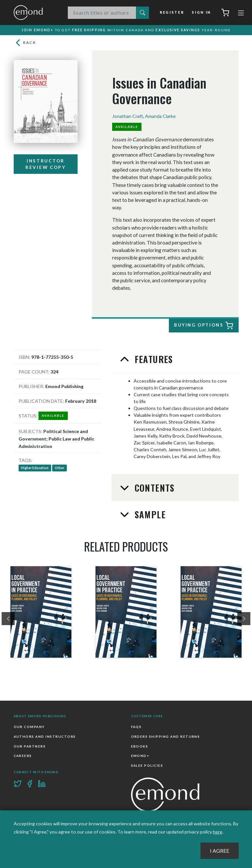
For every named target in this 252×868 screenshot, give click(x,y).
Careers (23, 757)
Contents (153, 489)
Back (25, 43)
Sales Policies (147, 766)
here (218, 832)
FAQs (136, 728)
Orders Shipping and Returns (166, 737)
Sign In (201, 12)
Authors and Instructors (45, 737)
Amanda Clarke (160, 117)
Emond (35, 13)
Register (173, 12)
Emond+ (140, 757)
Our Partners (30, 747)
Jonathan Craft (128, 117)
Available (127, 127)
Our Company (29, 728)
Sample (148, 515)
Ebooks (140, 747)
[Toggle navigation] (241, 14)
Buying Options (203, 326)
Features (152, 360)
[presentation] (8, 620)
